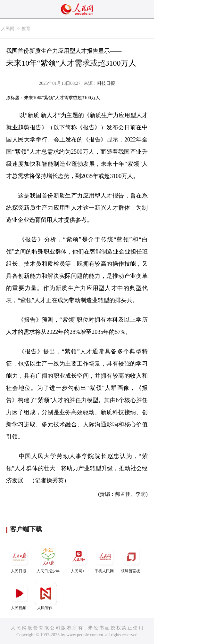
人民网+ (79, 559)
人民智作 (46, 596)
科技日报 (106, 83)
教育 (26, 29)
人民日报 (19, 559)
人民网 (8, 29)
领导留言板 (131, 559)
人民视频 (19, 596)
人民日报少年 (48, 559)
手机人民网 (105, 559)
